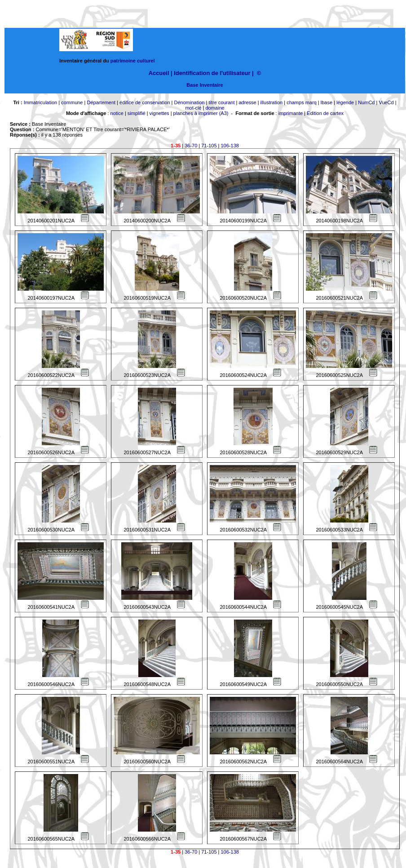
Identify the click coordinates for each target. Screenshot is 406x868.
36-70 (191, 146)
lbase (327, 102)
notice (117, 113)
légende (345, 102)
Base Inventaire (205, 85)
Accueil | (161, 73)
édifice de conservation (145, 102)
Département (101, 102)
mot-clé (193, 108)
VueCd (386, 102)
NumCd (366, 102)
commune (72, 102)
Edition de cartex (325, 113)
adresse (247, 102)
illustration (272, 102)
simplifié (137, 113)
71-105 (209, 146)
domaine (215, 108)
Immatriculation (41, 102)
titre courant (221, 102)
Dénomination (190, 102)
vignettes (159, 113)
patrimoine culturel (133, 61)
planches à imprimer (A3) (201, 113)
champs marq (302, 102)
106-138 (230, 146)
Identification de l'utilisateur (212, 73)
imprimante (291, 113)
